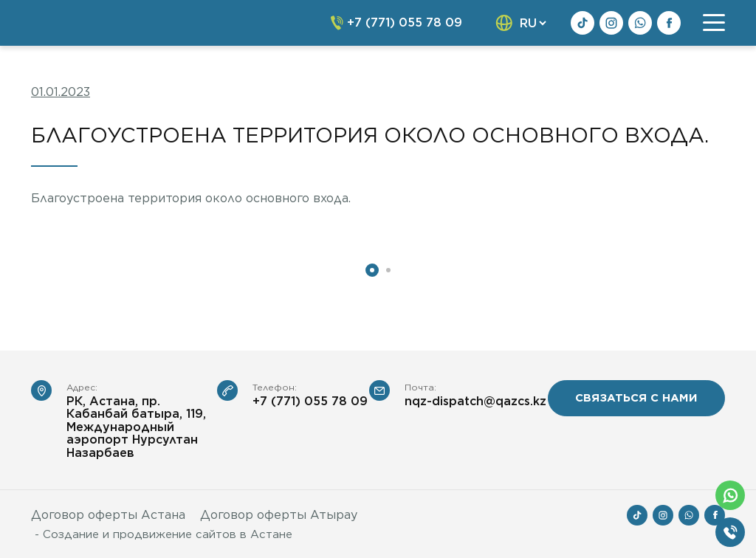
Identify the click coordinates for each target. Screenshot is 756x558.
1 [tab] (372, 270)
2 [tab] (388, 270)
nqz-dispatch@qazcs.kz (475, 402)
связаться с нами (636, 398)
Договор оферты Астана (108, 515)
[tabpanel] (139, 240)
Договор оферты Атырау (279, 515)
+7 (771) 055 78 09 (310, 402)
